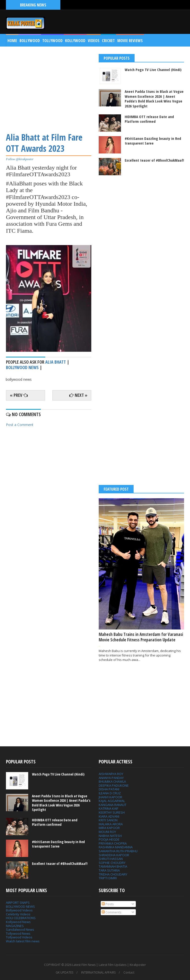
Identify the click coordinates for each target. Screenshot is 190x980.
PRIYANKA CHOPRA (113, 843)
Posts (108, 904)
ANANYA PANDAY (111, 778)
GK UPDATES (64, 973)
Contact (129, 973)
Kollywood (75, 41)
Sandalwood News (20, 930)
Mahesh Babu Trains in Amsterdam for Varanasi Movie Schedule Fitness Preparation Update (141, 637)
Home (12, 41)
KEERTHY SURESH (112, 812)
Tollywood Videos (19, 937)
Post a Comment (20, 425)
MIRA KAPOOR (109, 828)
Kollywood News (18, 922)
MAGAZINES (15, 926)
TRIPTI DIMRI (108, 878)
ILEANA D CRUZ (110, 793)
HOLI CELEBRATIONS (21, 918)
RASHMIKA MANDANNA (116, 847)
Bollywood (30, 41)
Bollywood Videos (19, 910)
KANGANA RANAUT (113, 805)
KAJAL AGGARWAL (112, 801)
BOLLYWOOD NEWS (20, 906)
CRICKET (108, 41)
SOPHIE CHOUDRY (112, 863)
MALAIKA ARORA (111, 824)
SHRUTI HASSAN (111, 859)
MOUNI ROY (107, 832)
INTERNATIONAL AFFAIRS (98, 973)
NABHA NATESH (110, 836)
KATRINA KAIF (108, 808)
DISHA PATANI (109, 789)
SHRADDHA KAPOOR (114, 855)
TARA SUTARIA (109, 870)
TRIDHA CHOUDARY (113, 874)
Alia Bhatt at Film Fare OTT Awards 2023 (44, 143)
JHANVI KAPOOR (110, 797)
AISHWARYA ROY (111, 774)
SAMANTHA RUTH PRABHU (118, 851)
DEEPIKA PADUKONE (114, 785)
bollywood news (22, 367)
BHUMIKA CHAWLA (112, 781)
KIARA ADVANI (109, 816)
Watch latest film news (23, 941)
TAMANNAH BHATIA (113, 866)
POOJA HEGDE (109, 839)
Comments (112, 912)
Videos (94, 41)
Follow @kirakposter (20, 159)
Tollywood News (18, 933)
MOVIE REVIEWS (130, 41)
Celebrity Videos (18, 914)
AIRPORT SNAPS (18, 903)
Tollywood (52, 41)
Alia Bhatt (56, 362)
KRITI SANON (108, 820)
